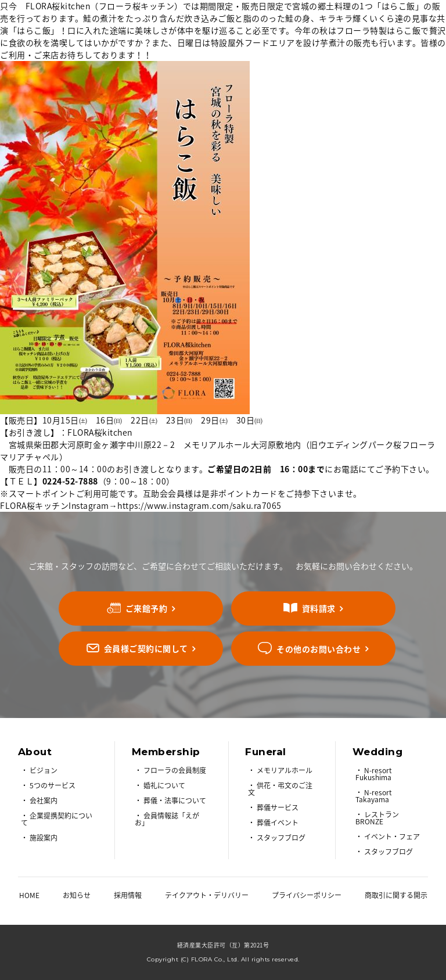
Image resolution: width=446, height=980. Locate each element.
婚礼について (164, 785)
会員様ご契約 (146, 648)
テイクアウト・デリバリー (207, 895)
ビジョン (44, 770)
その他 (319, 648)
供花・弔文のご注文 (280, 789)
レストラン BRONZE (377, 818)
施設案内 (44, 838)
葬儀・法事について (175, 800)
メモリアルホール (285, 770)
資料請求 (319, 608)
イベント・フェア (392, 837)
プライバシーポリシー (307, 895)
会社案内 (44, 800)
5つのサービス (53, 785)
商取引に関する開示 (396, 895)
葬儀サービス (278, 807)
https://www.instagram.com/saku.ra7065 (199, 505)
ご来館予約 (147, 608)
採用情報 (128, 895)
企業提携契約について (57, 819)
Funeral (266, 752)
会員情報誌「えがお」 (167, 819)
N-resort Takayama (373, 796)
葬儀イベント (278, 823)
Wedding (378, 752)
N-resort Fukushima (373, 774)
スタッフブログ (281, 838)
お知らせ (77, 895)
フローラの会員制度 (175, 770)
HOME (29, 895)
